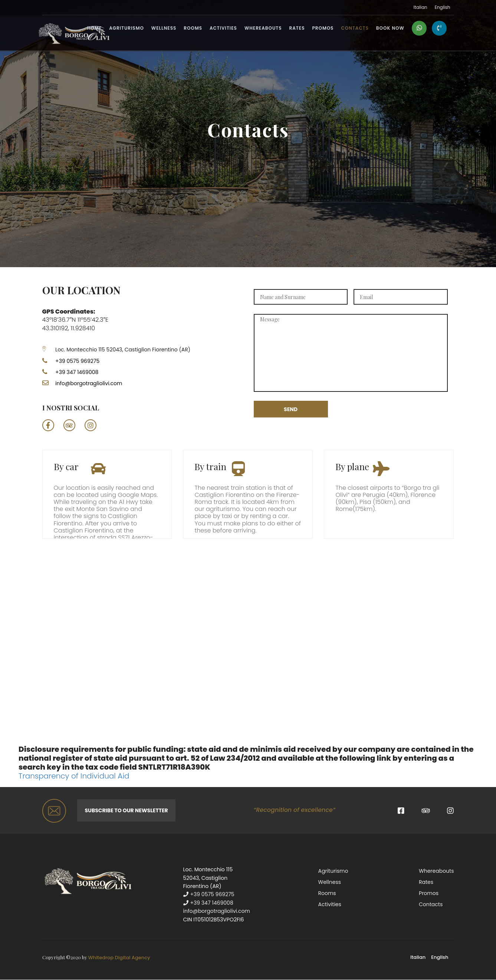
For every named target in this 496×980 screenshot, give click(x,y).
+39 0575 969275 (71, 361)
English (443, 8)
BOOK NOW (390, 28)
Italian (421, 8)
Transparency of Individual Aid (74, 776)
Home (94, 28)
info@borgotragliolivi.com (89, 383)
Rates (297, 28)
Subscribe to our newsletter (126, 810)
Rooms (193, 28)
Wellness (164, 28)
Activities (223, 28)
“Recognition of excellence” (294, 810)
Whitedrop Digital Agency (119, 958)
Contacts (355, 28)
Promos (323, 28)
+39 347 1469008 (77, 372)
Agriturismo (127, 28)
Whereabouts (263, 28)
